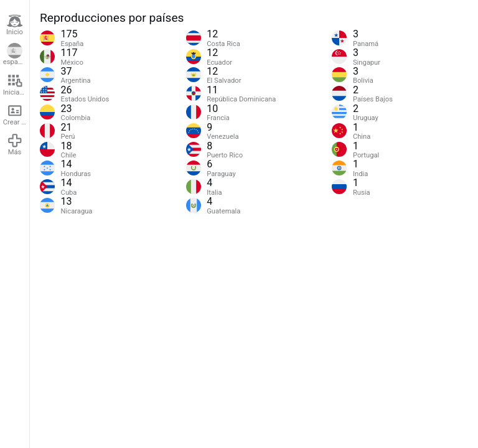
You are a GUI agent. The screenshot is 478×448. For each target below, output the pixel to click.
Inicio (15, 25)
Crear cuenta (16, 114)
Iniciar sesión (16, 85)
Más (15, 144)
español (15, 55)
